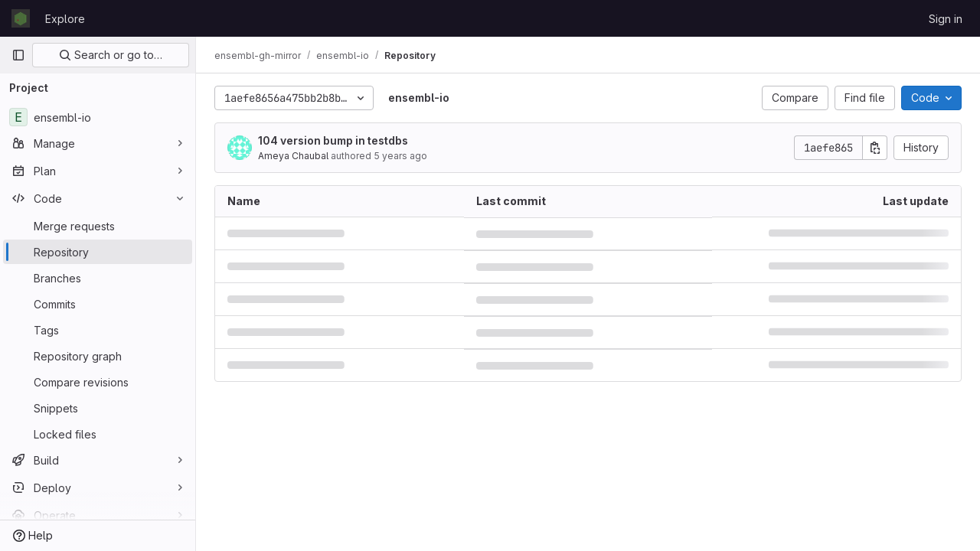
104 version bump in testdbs (333, 140)
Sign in (946, 19)
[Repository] (98, 252)
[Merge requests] (98, 226)
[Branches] (98, 278)
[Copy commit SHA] (875, 148)
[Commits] (98, 304)
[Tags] (98, 330)
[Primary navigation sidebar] (18, 55)
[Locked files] (98, 434)
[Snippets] (98, 408)
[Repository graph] (98, 356)
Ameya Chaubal (293, 156)
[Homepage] (21, 18)
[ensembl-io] (98, 117)
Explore (65, 19)
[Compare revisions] (98, 382)
